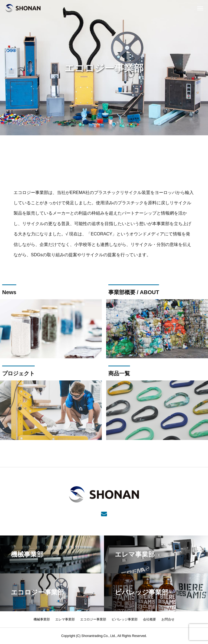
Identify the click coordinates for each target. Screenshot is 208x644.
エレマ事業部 (65, 619)
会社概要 (149, 619)
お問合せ (168, 619)
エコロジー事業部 (93, 619)
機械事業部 (42, 619)
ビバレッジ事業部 (125, 619)
